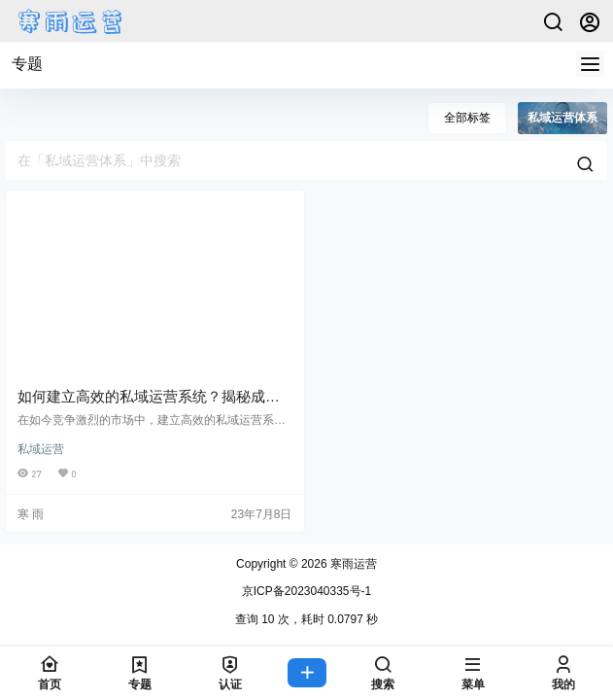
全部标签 (467, 118)
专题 (27, 64)
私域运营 (41, 449)
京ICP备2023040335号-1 (306, 591)
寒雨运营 (352, 564)
